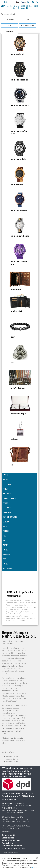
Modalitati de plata (9, 843)
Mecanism (10, 32)
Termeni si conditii (9, 835)
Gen (10, 25)
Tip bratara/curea (28, 25)
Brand (28, 19)
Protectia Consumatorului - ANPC (14, 848)
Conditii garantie (8, 838)
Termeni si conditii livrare (11, 840)
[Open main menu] (4, 2)
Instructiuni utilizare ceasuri (12, 846)
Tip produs (10, 19)
